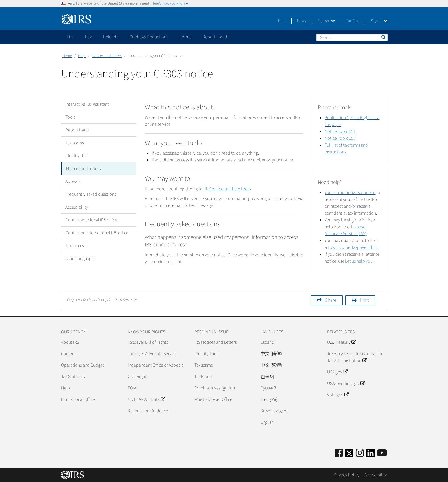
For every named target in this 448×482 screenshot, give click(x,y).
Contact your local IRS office (91, 220)
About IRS (70, 342)
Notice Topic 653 (340, 138)
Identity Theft (206, 354)
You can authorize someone (350, 193)
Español (268, 342)
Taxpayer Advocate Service (152, 354)
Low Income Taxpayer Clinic (353, 247)
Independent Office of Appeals (156, 365)
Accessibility (77, 207)
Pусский (268, 388)
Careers (68, 354)
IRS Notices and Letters (215, 342)
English (326, 21)
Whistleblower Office (213, 399)
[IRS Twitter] (349, 455)
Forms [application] (185, 37)
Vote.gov (338, 395)
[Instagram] (360, 453)
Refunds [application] (111, 37)
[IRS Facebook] (339, 453)
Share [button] (331, 300)
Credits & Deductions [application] (149, 37)
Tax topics (75, 246)
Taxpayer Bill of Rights (148, 342)
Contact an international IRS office (97, 233)
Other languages (80, 259)
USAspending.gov (346, 383)
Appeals (73, 181)
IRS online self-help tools (228, 189)
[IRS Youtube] (382, 453)
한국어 (267, 377)
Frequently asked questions (91, 194)
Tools (70, 117)
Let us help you (359, 261)
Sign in (379, 21)
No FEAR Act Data (146, 399)
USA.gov (337, 372)
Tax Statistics (73, 377)
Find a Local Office (78, 399)
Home (67, 56)
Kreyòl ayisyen (274, 411)
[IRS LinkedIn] (371, 455)
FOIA (132, 388)
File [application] (70, 37)
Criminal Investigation (215, 388)
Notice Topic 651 (340, 131)
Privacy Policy (347, 475)
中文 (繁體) (271, 365)
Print (364, 300)
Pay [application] (88, 37)
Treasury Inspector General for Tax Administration (355, 357)
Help (282, 21)
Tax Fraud (203, 377)
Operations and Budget (83, 365)
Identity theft (77, 156)
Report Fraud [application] (215, 37)
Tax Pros (353, 21)
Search (383, 37)
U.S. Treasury (341, 342)
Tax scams (75, 143)
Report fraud (77, 130)
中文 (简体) (271, 354)
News (302, 21)
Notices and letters (107, 56)
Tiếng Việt (270, 399)
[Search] (352, 37)
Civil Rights (138, 377)
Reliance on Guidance (148, 411)
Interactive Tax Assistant (87, 104)
